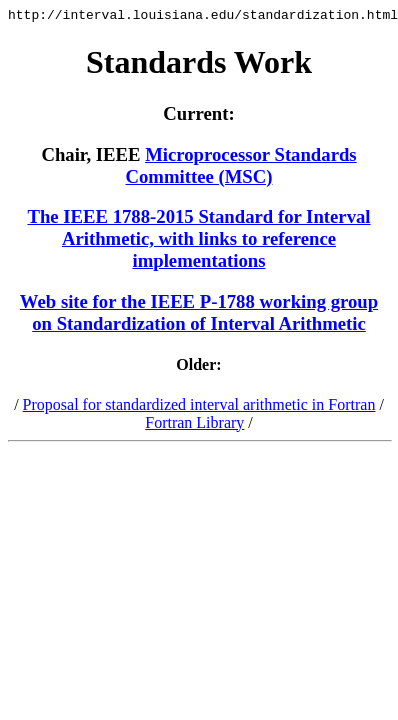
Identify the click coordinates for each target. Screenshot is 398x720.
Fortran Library (194, 425)
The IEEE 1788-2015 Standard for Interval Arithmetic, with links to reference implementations (198, 241)
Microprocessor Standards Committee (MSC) (241, 168)
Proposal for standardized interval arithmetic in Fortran (199, 407)
